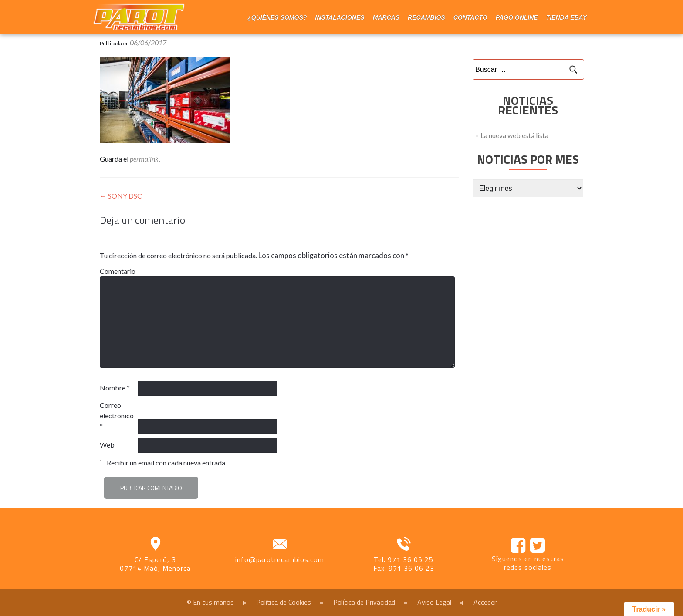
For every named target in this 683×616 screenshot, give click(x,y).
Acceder (485, 602)
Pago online (517, 17)
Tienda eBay (566, 17)
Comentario (118, 271)
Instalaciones (340, 17)
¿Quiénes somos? (277, 17)
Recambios (426, 17)
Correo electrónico (117, 416)
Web (107, 445)
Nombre (115, 388)
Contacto (470, 17)
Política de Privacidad (364, 602)
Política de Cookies (284, 602)
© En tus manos (210, 602)
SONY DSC (121, 196)
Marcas (386, 17)
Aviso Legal (434, 602)
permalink (144, 159)
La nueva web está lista (514, 135)
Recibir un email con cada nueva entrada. (167, 463)
